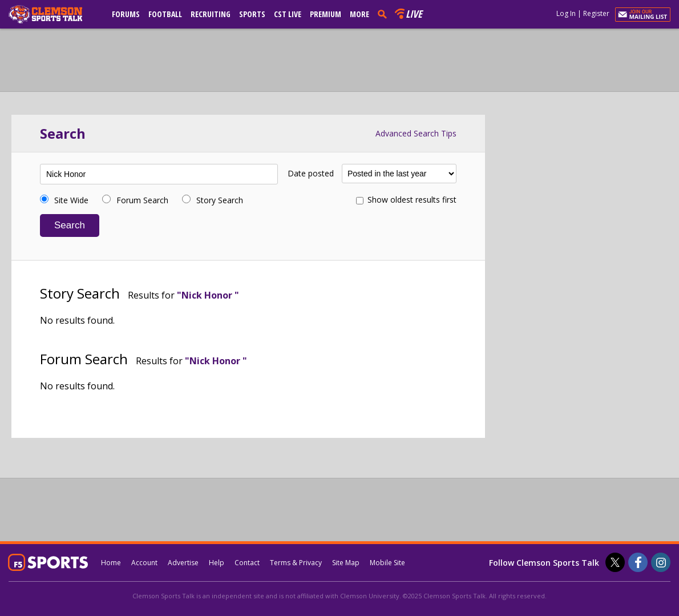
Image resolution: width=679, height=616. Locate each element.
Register (596, 13)
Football (165, 14)
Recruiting (211, 14)
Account (144, 563)
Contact (247, 563)
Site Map (346, 563)
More (359, 14)
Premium (326, 14)
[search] (385, 14)
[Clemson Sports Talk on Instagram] (661, 562)
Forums (126, 14)
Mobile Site (387, 563)
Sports (252, 14)
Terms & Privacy (296, 563)
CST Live (288, 14)
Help (217, 563)
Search (70, 225)
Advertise (183, 563)
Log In (566, 13)
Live (414, 14)
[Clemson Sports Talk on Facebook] (638, 562)
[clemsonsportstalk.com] (54, 14)
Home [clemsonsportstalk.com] (111, 563)
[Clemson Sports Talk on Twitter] (615, 562)
